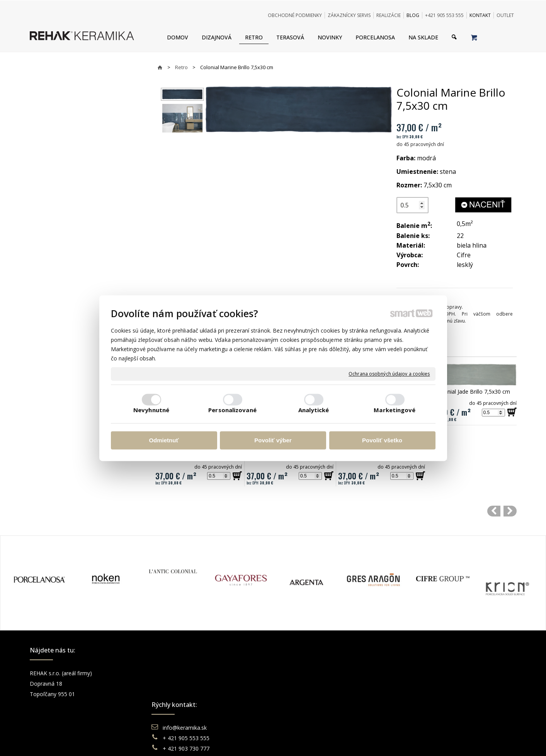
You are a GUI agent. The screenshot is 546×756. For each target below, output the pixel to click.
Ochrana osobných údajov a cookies (389, 374)
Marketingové (395, 410)
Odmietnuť (164, 441)
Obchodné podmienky (314, 673)
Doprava (298, 684)
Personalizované (232, 410)
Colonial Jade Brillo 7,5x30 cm (473, 392)
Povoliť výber (273, 441)
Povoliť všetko (382, 441)
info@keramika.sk (186, 673)
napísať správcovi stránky (252, 740)
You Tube (422, 694)
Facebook (422, 673)
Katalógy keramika (310, 704)
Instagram (422, 684)
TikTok (418, 715)
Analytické (314, 410)
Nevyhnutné (151, 410)
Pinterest (421, 704)
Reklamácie (302, 694)
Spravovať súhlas (391, 740)
